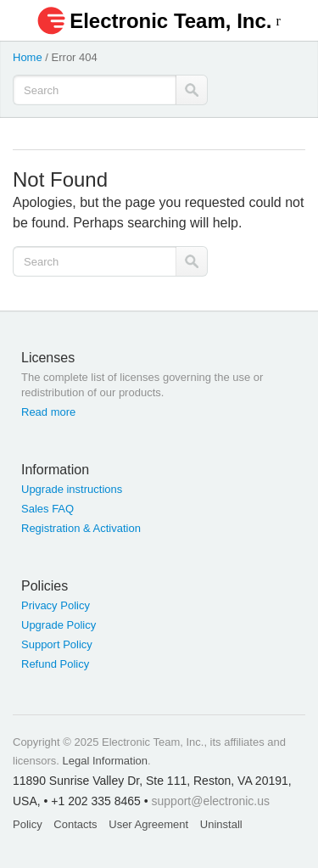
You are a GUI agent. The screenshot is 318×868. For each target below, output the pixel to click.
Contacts (75, 824)
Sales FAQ (47, 509)
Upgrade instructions (72, 489)
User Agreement (148, 824)
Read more (48, 412)
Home (28, 57)
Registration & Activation (81, 528)
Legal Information (105, 761)
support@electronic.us (211, 801)
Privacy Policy (56, 605)
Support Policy (57, 644)
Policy (28, 824)
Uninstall (221, 824)
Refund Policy (55, 664)
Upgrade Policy (59, 625)
